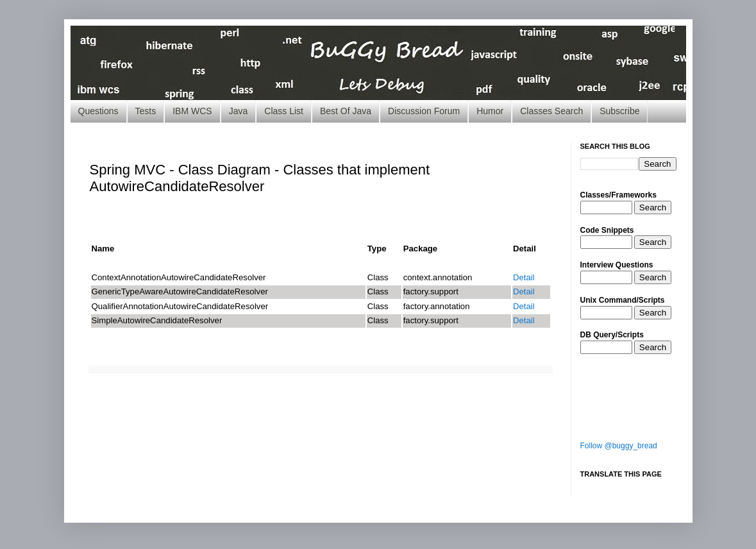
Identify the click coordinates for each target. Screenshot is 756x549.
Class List (284, 111)
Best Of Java (346, 111)
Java (239, 111)
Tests (146, 111)
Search (653, 207)
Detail (524, 277)
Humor (490, 111)
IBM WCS (192, 111)
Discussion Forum (424, 111)
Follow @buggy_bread (619, 446)
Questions (98, 111)
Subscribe (619, 111)
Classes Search (551, 111)
